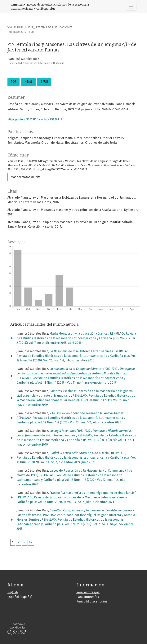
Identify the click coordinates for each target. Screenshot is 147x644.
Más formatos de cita (26, 177)
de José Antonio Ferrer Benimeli (82, 351)
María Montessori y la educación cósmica (79, 334)
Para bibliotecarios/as (92, 601)
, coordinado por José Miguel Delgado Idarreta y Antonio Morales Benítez (76, 515)
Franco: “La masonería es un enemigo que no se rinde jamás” (93, 493)
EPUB (44, 82)
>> (31, 542)
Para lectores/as (88, 592)
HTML (28, 82)
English (13, 592)
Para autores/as (88, 597)
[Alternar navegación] (131, 7)
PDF (13, 82)
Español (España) (20, 597)
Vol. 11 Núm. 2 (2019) (21, 27)
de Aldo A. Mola (80, 453)
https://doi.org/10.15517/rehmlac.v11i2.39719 (35, 119)
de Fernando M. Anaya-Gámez (87, 413)
